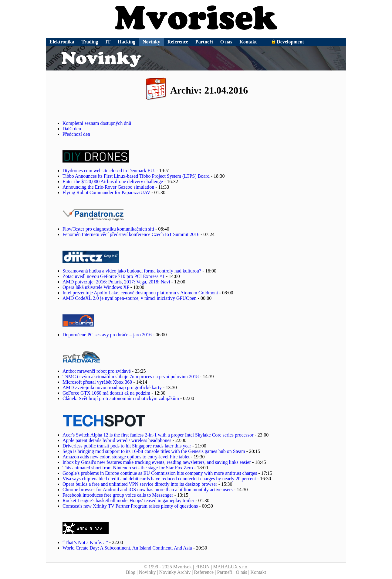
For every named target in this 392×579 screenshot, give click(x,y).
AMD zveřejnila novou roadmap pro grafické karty (112, 387)
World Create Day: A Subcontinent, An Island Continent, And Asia (127, 548)
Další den (72, 129)
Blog (131, 572)
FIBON (202, 567)
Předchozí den (76, 134)
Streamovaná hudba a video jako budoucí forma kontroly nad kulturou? (132, 271)
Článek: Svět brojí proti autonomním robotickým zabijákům (121, 398)
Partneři (204, 42)
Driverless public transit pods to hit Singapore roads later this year (127, 446)
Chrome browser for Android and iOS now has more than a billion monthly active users (148, 490)
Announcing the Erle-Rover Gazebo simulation (108, 187)
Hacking (127, 42)
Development (288, 42)
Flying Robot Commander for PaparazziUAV (106, 192)
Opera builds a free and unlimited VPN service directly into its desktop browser (140, 484)
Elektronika (62, 42)
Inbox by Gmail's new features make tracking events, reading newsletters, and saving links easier (157, 462)
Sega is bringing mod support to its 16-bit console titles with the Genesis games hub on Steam (154, 451)
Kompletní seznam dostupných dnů (97, 123)
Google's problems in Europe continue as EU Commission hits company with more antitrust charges (160, 473)
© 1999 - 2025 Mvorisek (168, 567)
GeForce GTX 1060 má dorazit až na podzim (106, 393)
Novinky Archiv (175, 572)
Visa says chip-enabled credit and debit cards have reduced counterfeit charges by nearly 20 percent (159, 479)
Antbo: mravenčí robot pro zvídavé (97, 371)
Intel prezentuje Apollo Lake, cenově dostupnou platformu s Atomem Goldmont (140, 293)
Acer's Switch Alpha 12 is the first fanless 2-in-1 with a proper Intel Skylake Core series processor (158, 435)
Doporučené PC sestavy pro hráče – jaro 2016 (107, 335)
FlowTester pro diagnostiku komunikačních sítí (108, 229)
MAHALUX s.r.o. (231, 567)
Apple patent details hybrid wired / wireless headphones (117, 440)
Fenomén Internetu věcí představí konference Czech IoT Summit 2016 (131, 234)
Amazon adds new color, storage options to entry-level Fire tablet (126, 457)
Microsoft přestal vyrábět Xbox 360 (97, 382)
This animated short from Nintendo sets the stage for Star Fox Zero (128, 468)
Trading (90, 42)
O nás (226, 42)
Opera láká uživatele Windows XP (96, 287)
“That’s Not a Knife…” (85, 542)
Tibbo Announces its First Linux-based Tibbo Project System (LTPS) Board (136, 176)
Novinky (151, 42)
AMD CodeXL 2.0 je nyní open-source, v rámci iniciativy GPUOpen (130, 298)
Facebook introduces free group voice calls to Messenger (118, 495)
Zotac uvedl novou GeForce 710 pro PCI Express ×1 (114, 276)
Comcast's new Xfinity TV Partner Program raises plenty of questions (130, 506)
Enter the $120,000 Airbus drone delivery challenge (113, 182)
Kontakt (248, 42)
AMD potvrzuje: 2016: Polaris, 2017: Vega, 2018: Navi (116, 282)
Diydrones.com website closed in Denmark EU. (109, 171)
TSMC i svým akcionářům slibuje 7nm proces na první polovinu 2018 (131, 377)
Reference (178, 42)
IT (108, 42)
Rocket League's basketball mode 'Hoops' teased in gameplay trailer (128, 500)
